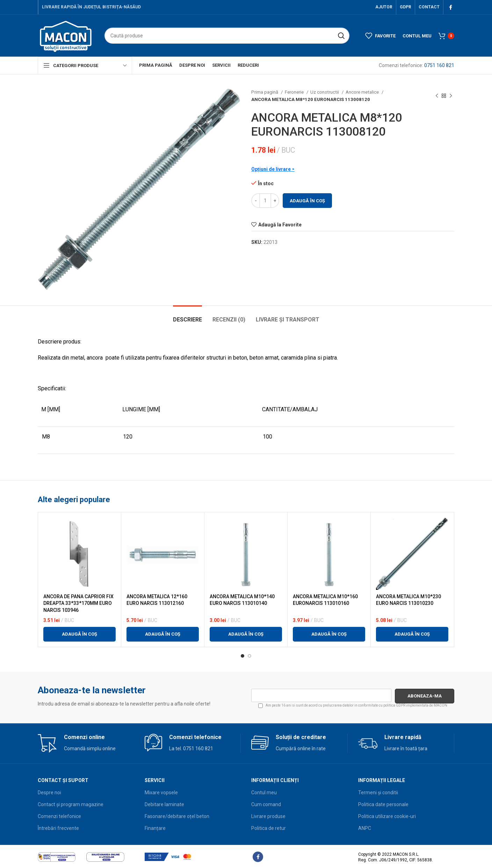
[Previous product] (437, 96)
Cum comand (266, 804)
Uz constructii (325, 92)
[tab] (187, 316)
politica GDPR (394, 705)
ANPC (365, 828)
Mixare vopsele (161, 793)
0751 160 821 (439, 65)
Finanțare (155, 828)
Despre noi (49, 793)
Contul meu (264, 793)
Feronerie (295, 92)
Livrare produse (268, 816)
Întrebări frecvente (58, 828)
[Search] (227, 36)
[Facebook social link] (451, 7)
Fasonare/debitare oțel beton (177, 816)
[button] (79, 634)
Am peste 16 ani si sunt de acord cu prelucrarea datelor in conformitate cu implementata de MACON (353, 706)
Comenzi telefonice (59, 816)
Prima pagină (265, 92)
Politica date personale (383, 804)
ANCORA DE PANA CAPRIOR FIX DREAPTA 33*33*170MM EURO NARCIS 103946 (78, 603)
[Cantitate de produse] (265, 201)
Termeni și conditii (378, 793)
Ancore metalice (363, 92)
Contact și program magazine (71, 804)
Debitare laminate (164, 804)
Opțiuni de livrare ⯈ (273, 169)
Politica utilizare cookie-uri (387, 816)
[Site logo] (66, 35)
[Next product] (451, 96)
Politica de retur (269, 828)
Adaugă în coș (307, 201)
